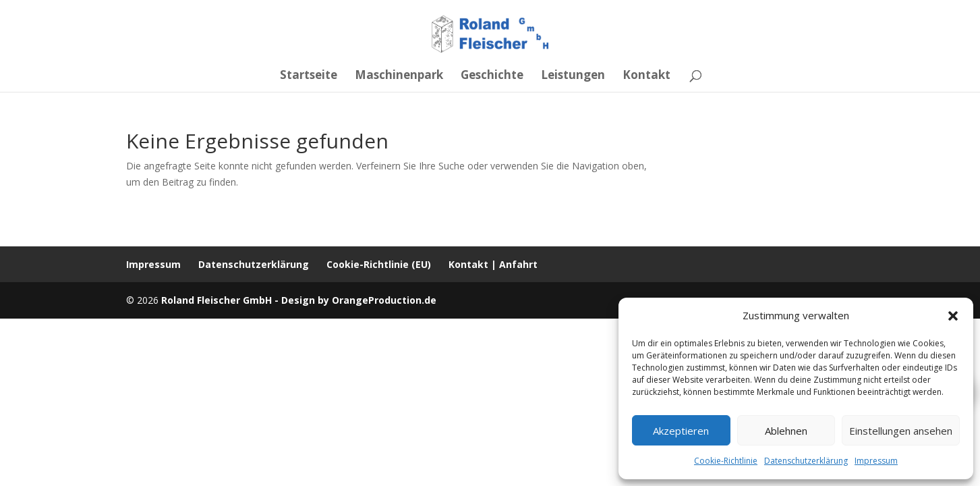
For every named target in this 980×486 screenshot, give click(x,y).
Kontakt (646, 76)
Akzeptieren (681, 431)
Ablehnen (786, 431)
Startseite (309, 76)
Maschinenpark (399, 76)
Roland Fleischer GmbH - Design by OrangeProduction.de (299, 300)
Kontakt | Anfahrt (493, 264)
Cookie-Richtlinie (726, 461)
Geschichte (492, 76)
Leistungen (573, 76)
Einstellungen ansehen (901, 431)
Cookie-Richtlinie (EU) (379, 264)
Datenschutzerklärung (806, 461)
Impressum (876, 461)
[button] (953, 316)
